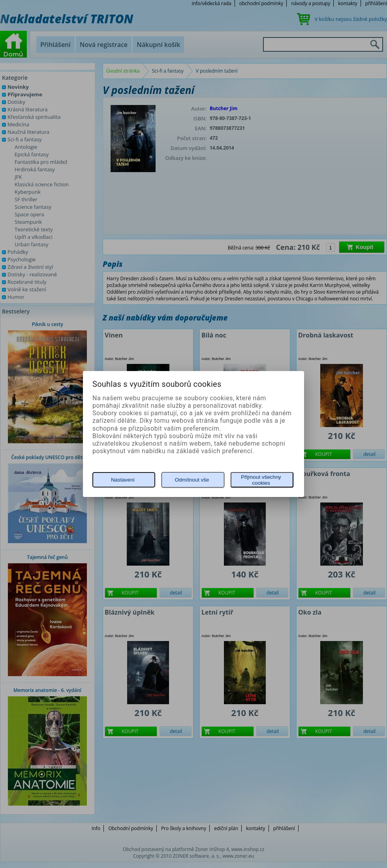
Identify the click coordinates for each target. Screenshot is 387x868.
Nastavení (123, 480)
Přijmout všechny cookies (261, 480)
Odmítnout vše (192, 480)
